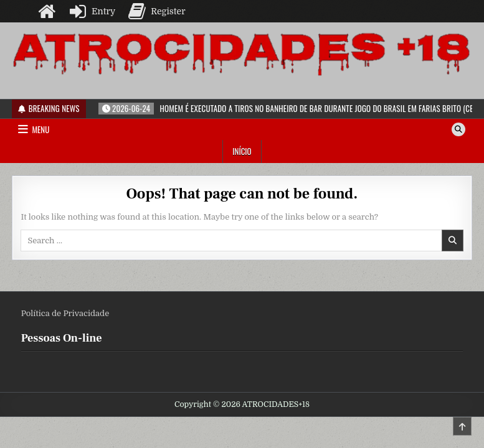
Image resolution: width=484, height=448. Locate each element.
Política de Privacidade (65, 313)
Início (242, 151)
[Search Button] (458, 129)
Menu (40, 129)
